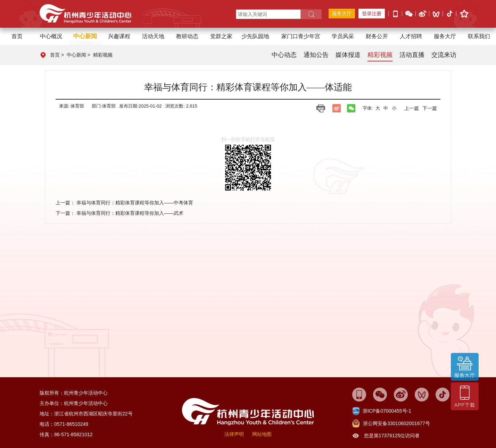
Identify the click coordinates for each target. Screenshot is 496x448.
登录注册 (372, 14)
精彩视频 (103, 55)
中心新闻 (76, 55)
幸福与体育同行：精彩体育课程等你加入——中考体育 (135, 203)
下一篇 (430, 108)
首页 (17, 36)
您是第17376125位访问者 (392, 436)
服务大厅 (342, 14)
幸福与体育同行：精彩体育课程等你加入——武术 (130, 213)
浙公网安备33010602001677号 (396, 423)
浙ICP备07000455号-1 (387, 411)
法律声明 (234, 434)
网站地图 (262, 434)
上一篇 (412, 108)
